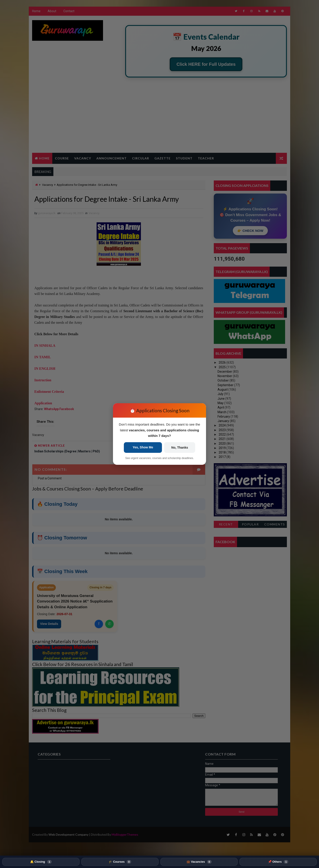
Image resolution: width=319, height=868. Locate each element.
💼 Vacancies (199, 862)
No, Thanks (180, 448)
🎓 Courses (120, 862)
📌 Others (278, 862)
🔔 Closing (41, 862)
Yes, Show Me (143, 447)
